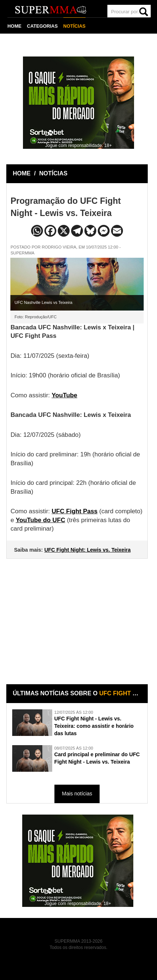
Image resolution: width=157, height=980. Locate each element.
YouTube (64, 395)
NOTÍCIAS (74, 26)
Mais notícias (77, 793)
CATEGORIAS (42, 26)
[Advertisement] (78, 616)
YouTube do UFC (40, 520)
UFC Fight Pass (74, 511)
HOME (14, 26)
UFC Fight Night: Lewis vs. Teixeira (88, 549)
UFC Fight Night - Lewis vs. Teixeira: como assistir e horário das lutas (94, 726)
